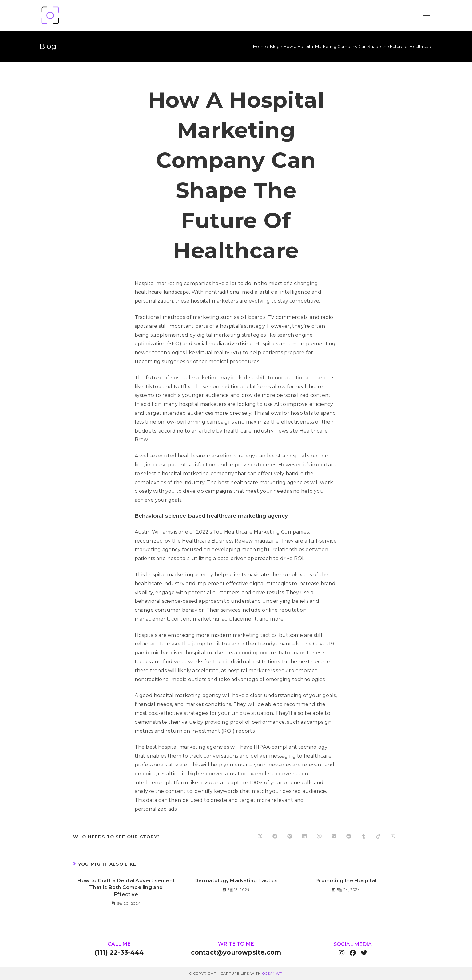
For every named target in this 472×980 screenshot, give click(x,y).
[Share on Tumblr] (363, 837)
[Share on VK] (334, 837)
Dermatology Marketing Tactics (236, 881)
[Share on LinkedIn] (304, 837)
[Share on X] (260, 837)
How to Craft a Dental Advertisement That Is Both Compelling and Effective (126, 888)
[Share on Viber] (319, 837)
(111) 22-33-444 (119, 952)
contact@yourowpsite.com (236, 952)
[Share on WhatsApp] (393, 837)
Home (260, 46)
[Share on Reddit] (349, 837)
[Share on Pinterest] (290, 837)
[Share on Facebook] (275, 837)
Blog (275, 46)
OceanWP (272, 974)
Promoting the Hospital (346, 881)
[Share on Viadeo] (378, 837)
